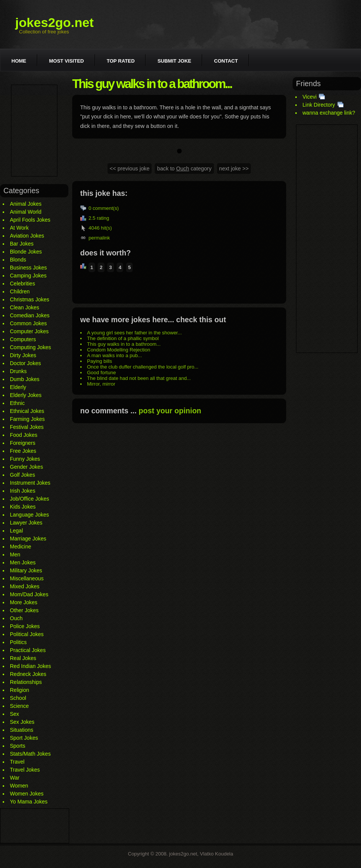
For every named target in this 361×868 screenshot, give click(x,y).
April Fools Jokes (30, 220)
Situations (21, 730)
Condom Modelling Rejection (119, 350)
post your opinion (170, 411)
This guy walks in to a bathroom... (124, 344)
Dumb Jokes (25, 379)
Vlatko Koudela (216, 854)
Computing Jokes (30, 347)
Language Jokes (29, 515)
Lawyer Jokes (26, 523)
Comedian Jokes (30, 315)
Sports (17, 746)
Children (20, 291)
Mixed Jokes (25, 586)
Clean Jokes (25, 307)
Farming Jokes (27, 419)
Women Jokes (27, 794)
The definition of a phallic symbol (123, 338)
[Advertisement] (34, 131)
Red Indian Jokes (30, 666)
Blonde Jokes (26, 252)
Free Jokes (23, 451)
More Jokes (24, 602)
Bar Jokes (22, 244)
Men (15, 555)
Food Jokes (24, 435)
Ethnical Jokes (27, 411)
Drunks (18, 371)
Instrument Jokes (30, 483)
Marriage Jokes (28, 539)
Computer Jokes (29, 331)
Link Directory (319, 105)
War (15, 778)
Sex (14, 714)
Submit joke (174, 61)
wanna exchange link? (329, 113)
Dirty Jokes (23, 355)
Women (19, 786)
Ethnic (17, 403)
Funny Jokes (25, 459)
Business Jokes (28, 268)
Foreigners (23, 443)
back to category (184, 169)
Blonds (18, 260)
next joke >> (234, 169)
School (18, 698)
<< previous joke (130, 169)
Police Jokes (25, 626)
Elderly (18, 387)
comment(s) (106, 208)
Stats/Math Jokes (30, 754)
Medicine (21, 547)
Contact (226, 61)
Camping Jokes (28, 276)
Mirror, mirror (101, 384)
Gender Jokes (26, 467)
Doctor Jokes (25, 363)
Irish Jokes (23, 491)
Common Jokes (28, 323)
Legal (16, 531)
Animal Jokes (26, 204)
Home (19, 61)
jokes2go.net (55, 22)
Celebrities (22, 284)
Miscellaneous (27, 578)
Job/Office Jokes (29, 499)
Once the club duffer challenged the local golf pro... (143, 367)
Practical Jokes (28, 650)
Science (19, 706)
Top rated (121, 61)
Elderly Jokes (26, 395)
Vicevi (310, 97)
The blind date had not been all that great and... (139, 378)
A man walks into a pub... (115, 355)
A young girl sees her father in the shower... (134, 333)
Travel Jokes (25, 770)
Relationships (26, 682)
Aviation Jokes (27, 236)
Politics (18, 642)
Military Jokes (26, 570)
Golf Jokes (22, 475)
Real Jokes (23, 658)
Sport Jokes (24, 738)
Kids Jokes (23, 507)
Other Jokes (24, 610)
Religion (20, 690)
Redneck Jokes (28, 674)
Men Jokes (23, 562)
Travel (17, 762)
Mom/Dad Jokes (29, 594)
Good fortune (101, 373)
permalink (99, 238)
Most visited (66, 61)
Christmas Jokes (29, 299)
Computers (23, 339)
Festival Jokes (27, 427)
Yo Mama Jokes (29, 802)
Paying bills (100, 361)
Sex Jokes (22, 722)
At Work (19, 228)
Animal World (26, 212)
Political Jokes (27, 634)
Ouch (16, 618)
